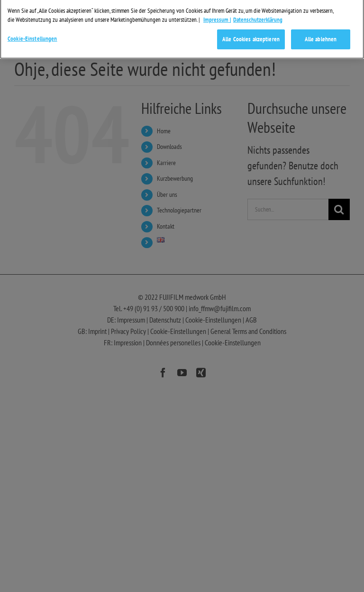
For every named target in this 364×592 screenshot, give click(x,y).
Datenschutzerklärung (258, 16)
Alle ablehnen (321, 35)
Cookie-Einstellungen (32, 35)
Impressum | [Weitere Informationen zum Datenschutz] (217, 16)
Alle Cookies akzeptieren (251, 35)
